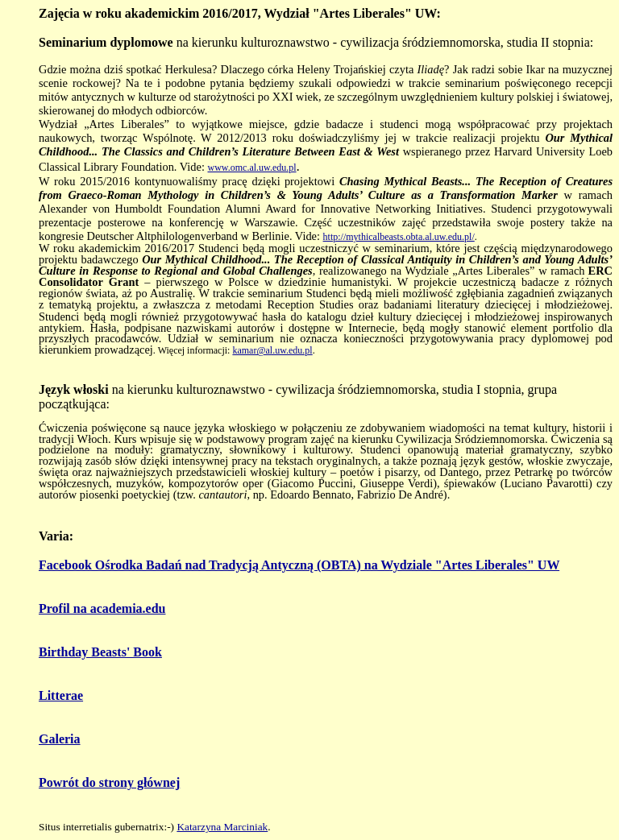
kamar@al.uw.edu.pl (272, 350)
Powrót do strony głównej (109, 782)
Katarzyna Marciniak (222, 827)
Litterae (61, 695)
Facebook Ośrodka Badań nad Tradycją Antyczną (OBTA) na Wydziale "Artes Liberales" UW (299, 565)
